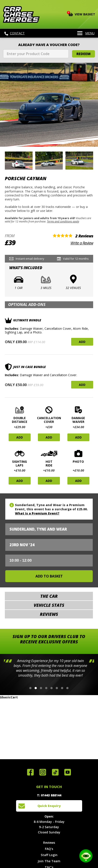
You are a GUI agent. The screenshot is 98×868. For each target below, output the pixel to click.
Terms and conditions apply (63, 221)
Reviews (49, 843)
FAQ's (49, 849)
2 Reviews (84, 236)
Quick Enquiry (49, 806)
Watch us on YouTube (68, 772)
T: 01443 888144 (49, 795)
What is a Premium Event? (37, 513)
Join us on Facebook (30, 772)
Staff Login (49, 855)
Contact (15, 33)
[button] (30, 688)
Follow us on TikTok (55, 772)
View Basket (82, 14)
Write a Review (82, 243)
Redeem (83, 54)
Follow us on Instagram (43, 772)
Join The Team (49, 861)
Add (82, 342)
